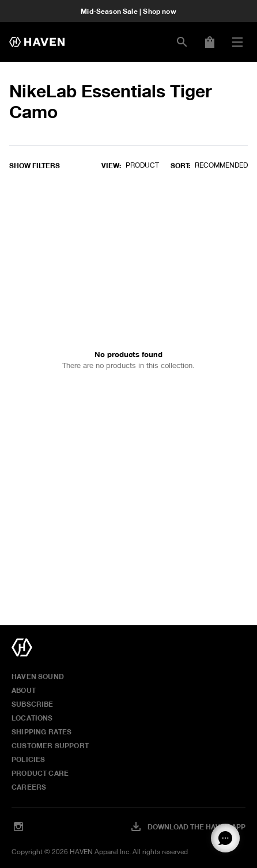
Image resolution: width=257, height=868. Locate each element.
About (24, 690)
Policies (28, 759)
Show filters (35, 165)
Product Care (40, 773)
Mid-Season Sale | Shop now (128, 11)
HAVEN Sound (38, 676)
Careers (29, 787)
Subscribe (33, 704)
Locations (32, 718)
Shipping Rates (42, 731)
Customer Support (50, 745)
